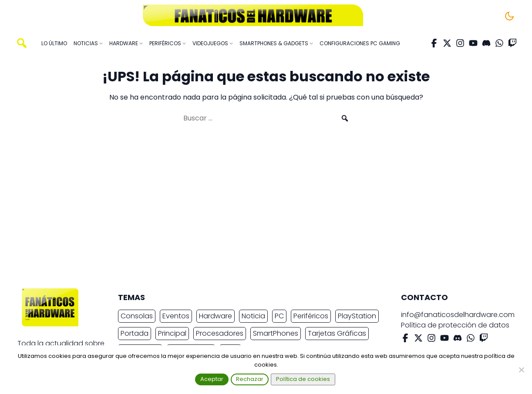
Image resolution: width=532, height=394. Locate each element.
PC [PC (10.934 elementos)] (279, 316)
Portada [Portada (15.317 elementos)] (135, 333)
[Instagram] (460, 43)
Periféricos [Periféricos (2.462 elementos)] (311, 316)
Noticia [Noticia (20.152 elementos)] (253, 316)
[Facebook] (434, 43)
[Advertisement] (259, 210)
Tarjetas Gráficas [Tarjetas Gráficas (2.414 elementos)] (337, 333)
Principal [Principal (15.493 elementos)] (172, 333)
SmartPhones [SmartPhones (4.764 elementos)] (276, 333)
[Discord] (486, 43)
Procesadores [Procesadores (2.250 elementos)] (220, 333)
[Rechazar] (521, 370)
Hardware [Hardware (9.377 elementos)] (215, 316)
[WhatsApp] (499, 43)
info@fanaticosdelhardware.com (458, 315)
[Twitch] (512, 43)
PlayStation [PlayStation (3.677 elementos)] (357, 316)
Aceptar (212, 379)
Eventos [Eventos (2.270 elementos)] (176, 316)
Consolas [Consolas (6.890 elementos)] (137, 316)
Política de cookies (303, 379)
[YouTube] (473, 43)
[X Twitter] (447, 43)
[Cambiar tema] (509, 16)
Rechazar (250, 379)
